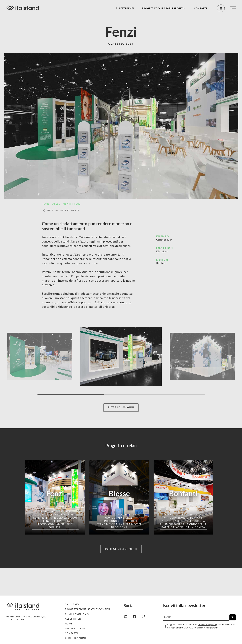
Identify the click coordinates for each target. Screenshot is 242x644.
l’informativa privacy (208, 625)
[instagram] (146, 616)
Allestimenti (125, 8)
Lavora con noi (76, 629)
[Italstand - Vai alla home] (22, 8)
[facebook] (137, 616)
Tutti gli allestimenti (61, 211)
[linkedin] (128, 616)
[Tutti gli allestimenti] (221, 8)
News (69, 624)
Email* (167, 617)
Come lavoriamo (77, 614)
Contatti (201, 8)
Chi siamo (72, 604)
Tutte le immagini (121, 407)
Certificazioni (76, 638)
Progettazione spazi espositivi (164, 8)
